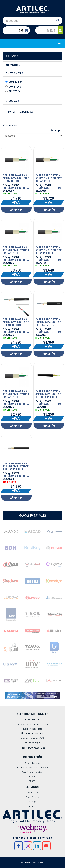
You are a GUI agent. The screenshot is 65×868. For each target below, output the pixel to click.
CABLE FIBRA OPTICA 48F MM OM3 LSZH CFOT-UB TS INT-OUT (48, 394)
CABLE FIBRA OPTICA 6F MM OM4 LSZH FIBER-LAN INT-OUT (16, 178)
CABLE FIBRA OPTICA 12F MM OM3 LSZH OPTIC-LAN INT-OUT (16, 466)
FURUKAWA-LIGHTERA (16, 188)
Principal (11, 112)
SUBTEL (33, 781)
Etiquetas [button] (13, 101)
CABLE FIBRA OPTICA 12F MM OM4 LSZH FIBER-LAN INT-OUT (16, 250)
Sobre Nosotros (32, 763)
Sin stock (14, 91)
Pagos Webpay (32, 797)
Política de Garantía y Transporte (32, 767)
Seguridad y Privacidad (33, 772)
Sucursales (32, 777)
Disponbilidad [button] (15, 73)
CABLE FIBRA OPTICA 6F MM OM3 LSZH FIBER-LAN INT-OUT (48, 250)
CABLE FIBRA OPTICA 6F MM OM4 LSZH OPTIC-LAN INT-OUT (49, 178)
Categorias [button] (13, 65)
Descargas (33, 802)
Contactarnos (32, 793)
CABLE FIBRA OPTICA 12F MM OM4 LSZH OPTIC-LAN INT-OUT (48, 322)
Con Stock (15, 87)
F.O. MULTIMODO (26, 112)
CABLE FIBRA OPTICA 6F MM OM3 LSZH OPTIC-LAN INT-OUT (16, 322)
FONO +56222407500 (33, 748)
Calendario (33, 806)
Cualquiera (16, 82)
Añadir (16, 210)
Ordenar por (55, 130)
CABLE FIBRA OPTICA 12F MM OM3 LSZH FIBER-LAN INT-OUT (16, 394)
